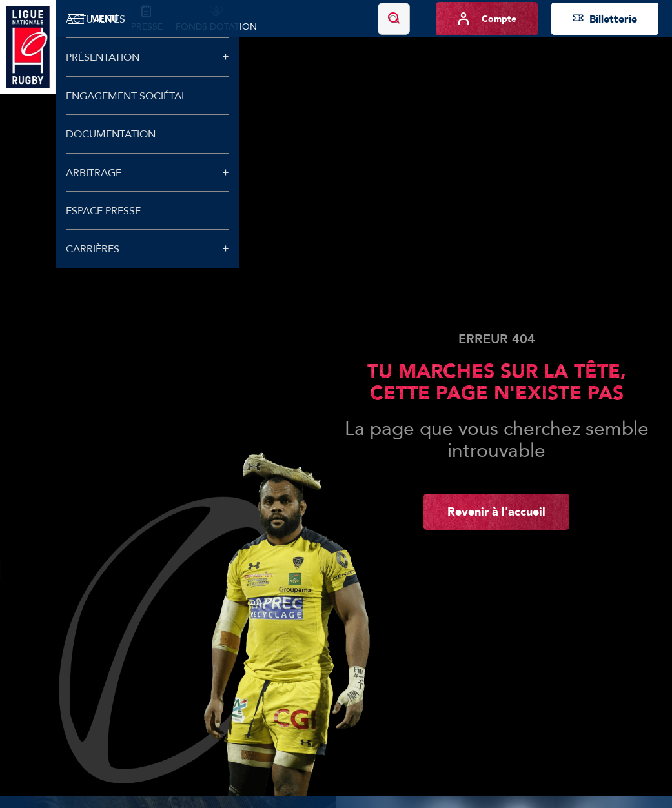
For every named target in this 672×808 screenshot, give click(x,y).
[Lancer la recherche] (394, 19)
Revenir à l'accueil (496, 511)
